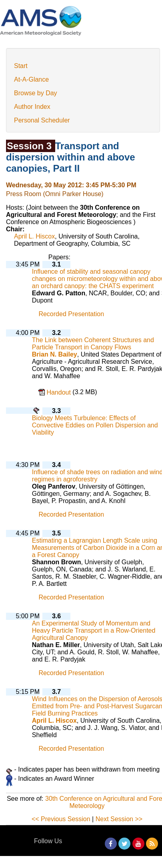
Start (21, 66)
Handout (59, 392)
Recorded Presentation (71, 314)
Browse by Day (36, 93)
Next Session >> (119, 819)
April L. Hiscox (34, 236)
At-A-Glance (31, 79)
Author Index (32, 107)
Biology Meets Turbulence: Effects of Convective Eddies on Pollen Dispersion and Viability (95, 425)
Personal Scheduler (42, 120)
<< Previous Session (61, 819)
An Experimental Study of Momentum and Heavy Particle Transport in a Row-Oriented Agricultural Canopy (94, 630)
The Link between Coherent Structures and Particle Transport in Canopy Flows (93, 344)
